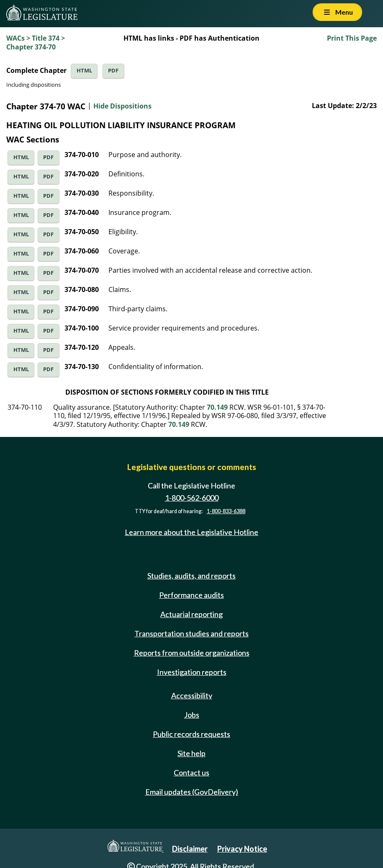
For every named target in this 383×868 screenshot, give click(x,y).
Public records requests (191, 734)
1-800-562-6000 (192, 498)
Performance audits (191, 595)
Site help (191, 753)
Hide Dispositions (122, 106)
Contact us (191, 772)
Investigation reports (192, 672)
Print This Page (352, 38)
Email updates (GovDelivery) (192, 792)
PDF (113, 71)
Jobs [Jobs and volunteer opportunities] (192, 715)
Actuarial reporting (191, 614)
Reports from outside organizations (192, 653)
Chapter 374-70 (31, 47)
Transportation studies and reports (191, 633)
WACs (15, 38)
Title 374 (46, 38)
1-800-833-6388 (226, 511)
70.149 (217, 407)
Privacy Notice (242, 849)
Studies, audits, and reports (191, 576)
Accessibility (192, 695)
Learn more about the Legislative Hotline (191, 532)
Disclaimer (190, 849)
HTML (84, 71)
